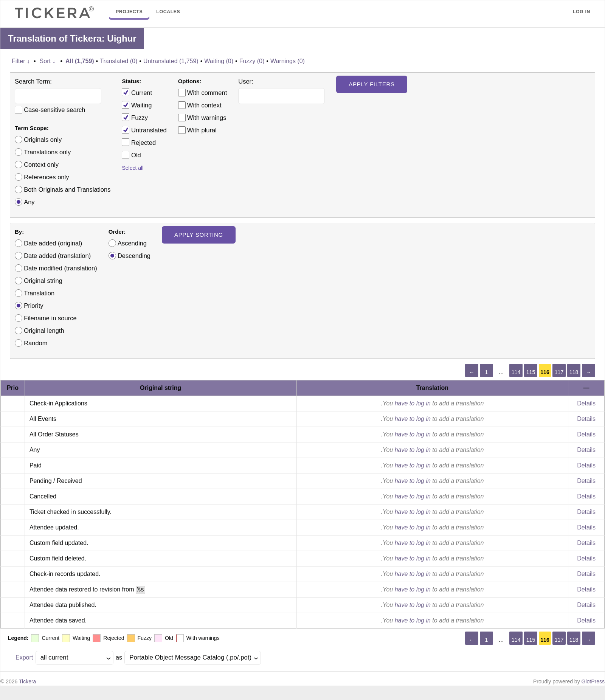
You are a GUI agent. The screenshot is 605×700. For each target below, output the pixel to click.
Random (36, 343)
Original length (44, 331)
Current (137, 92)
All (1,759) (80, 61)
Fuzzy (135, 117)
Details (586, 403)
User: (246, 81)
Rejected (139, 142)
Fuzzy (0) (252, 61)
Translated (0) (119, 61)
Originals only (43, 140)
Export (24, 657)
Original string (43, 281)
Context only (41, 165)
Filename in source (50, 318)
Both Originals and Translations (67, 189)
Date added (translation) (57, 256)
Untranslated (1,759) (171, 61)
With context (204, 105)
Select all (133, 168)
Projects (129, 12)
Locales (168, 12)
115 (531, 372)
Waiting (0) (219, 61)
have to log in (413, 403)
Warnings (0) (288, 61)
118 (574, 372)
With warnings (207, 118)
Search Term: (33, 81)
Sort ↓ (48, 61)
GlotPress (593, 681)
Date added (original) (53, 243)
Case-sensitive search (54, 110)
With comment (207, 93)
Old (131, 155)
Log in (582, 12)
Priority (33, 306)
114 (516, 372)
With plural (202, 130)
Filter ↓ (21, 61)
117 (559, 372)
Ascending (132, 243)
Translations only (47, 152)
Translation (39, 293)
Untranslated (144, 130)
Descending (134, 256)
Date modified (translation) (60, 268)
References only (46, 177)
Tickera (27, 681)
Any (29, 202)
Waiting (137, 105)
